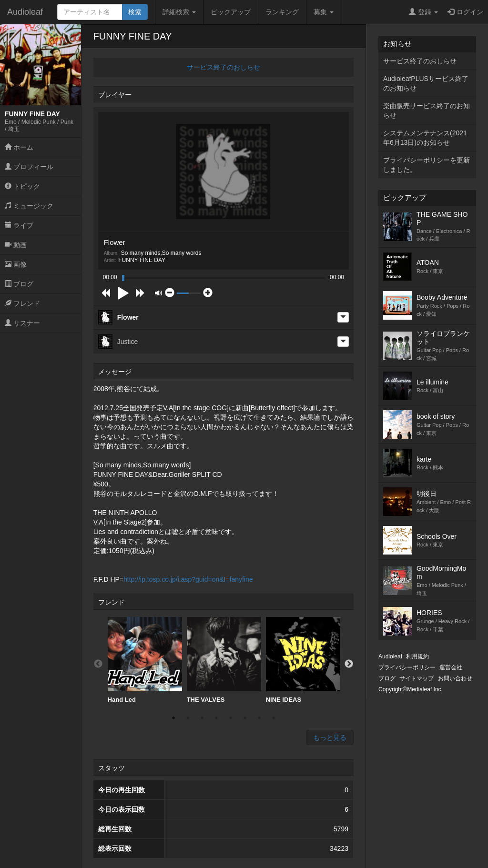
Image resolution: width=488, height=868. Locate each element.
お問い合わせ (455, 678)
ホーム (19, 147)
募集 (324, 12)
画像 (16, 264)
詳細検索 (179, 12)
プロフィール (29, 167)
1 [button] (173, 718)
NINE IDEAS (303, 660)
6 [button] (245, 718)
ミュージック (29, 206)
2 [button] (188, 718)
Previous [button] (98, 664)
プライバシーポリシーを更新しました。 (427, 165)
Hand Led (145, 660)
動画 (16, 245)
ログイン (465, 12)
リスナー (22, 323)
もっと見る (330, 737)
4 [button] (216, 718)
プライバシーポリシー (407, 667)
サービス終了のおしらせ (224, 67)
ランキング (282, 12)
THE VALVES (224, 660)
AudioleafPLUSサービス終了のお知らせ (426, 83)
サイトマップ (417, 678)
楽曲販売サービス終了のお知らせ (427, 111)
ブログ (19, 284)
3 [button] (202, 718)
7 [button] (259, 718)
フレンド (22, 303)
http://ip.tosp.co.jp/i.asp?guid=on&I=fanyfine (188, 579)
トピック (22, 186)
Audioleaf (25, 12)
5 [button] (231, 718)
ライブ (19, 225)
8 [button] (274, 718)
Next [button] (349, 664)
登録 (423, 12)
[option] (145, 660)
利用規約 (417, 656)
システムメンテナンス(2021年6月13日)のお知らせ (425, 138)
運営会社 (451, 667)
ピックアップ (231, 12)
